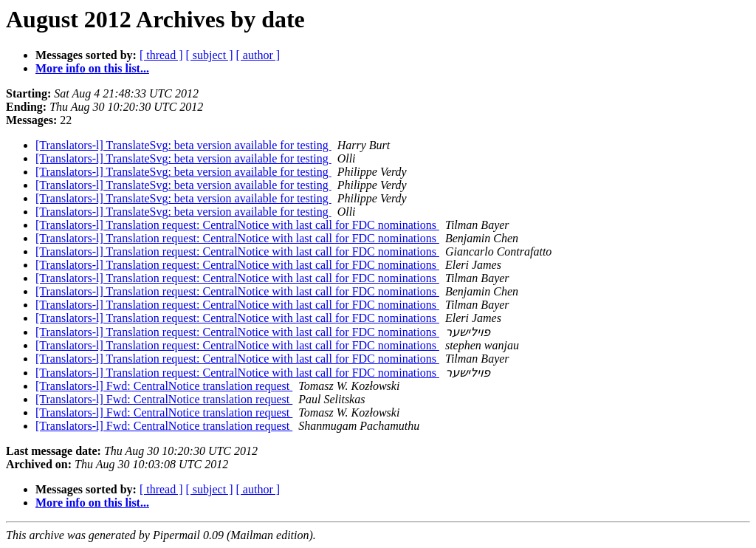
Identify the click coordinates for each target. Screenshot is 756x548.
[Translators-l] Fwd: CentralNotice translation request (164, 386)
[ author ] (258, 55)
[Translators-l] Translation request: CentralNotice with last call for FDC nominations (237, 225)
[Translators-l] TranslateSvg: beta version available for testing (183, 145)
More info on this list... (92, 68)
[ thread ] (161, 55)
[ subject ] (210, 55)
